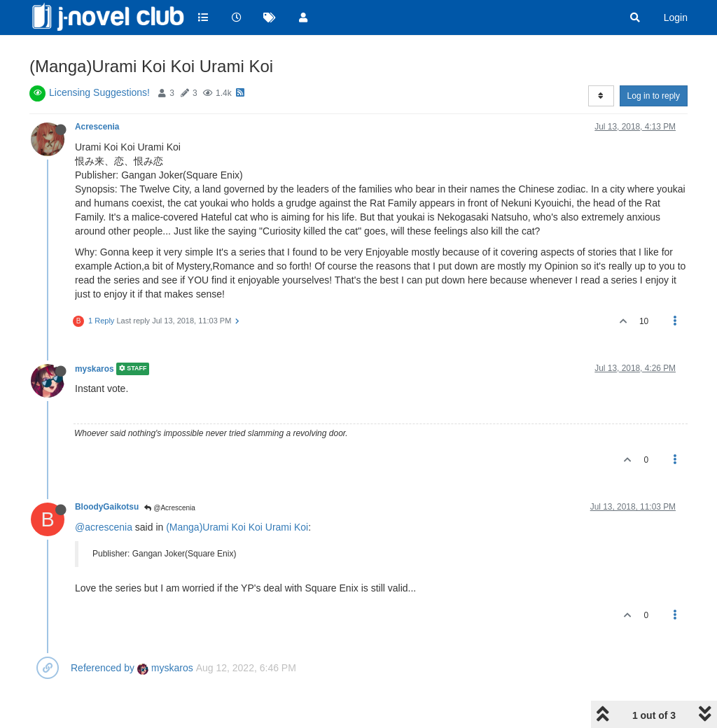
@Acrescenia (169, 508)
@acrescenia (104, 527)
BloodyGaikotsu (107, 507)
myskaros (95, 369)
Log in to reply (654, 96)
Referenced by (103, 668)
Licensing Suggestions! (99, 92)
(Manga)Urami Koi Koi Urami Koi (237, 527)
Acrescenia (97, 127)
